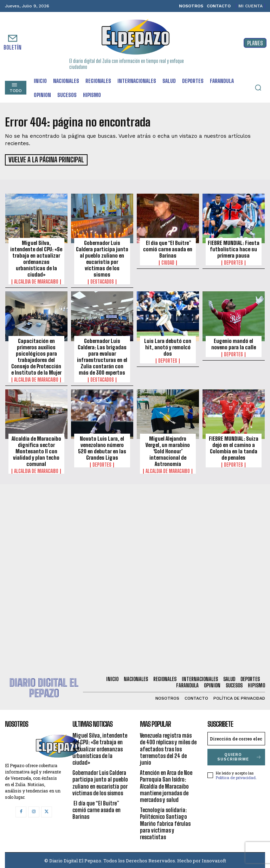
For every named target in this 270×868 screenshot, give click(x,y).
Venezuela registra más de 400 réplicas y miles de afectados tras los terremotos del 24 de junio (168, 748)
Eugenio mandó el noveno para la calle (234, 343)
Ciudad (168, 262)
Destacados (102, 281)
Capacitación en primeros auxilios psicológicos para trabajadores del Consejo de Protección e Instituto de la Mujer (36, 355)
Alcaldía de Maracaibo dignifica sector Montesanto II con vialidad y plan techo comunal (36, 450)
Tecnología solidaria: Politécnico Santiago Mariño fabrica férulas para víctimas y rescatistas (165, 822)
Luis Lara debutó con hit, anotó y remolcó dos (168, 346)
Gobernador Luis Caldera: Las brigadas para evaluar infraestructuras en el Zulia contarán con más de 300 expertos (102, 355)
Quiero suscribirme (240, 756)
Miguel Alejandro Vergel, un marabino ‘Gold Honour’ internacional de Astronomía (168, 450)
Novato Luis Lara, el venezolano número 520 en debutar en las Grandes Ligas (102, 447)
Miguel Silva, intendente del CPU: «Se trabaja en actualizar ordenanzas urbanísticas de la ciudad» (36, 258)
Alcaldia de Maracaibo (36, 281)
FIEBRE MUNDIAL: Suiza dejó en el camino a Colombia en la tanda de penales (234, 447)
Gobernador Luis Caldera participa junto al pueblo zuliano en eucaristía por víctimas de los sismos (102, 258)
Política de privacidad (236, 776)
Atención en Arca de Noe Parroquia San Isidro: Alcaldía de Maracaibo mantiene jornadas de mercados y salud (166, 785)
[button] (258, 88)
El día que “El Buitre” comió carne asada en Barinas (168, 248)
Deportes (233, 262)
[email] (236, 738)
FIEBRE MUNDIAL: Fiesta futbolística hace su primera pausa (234, 248)
